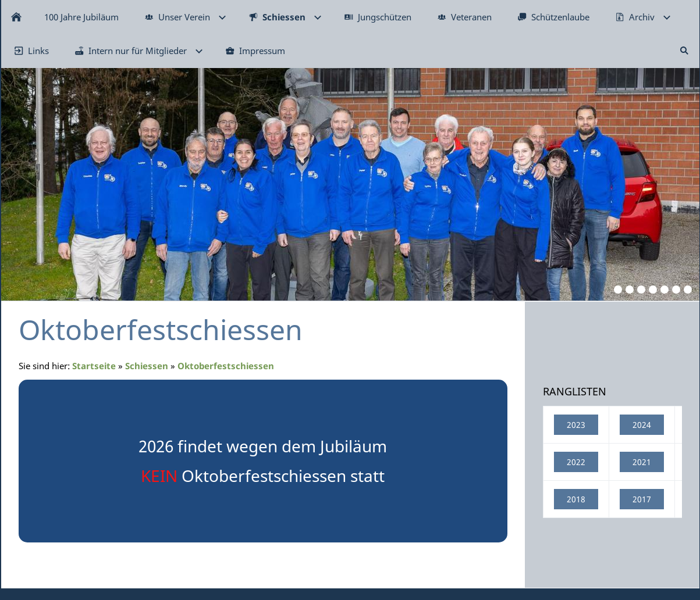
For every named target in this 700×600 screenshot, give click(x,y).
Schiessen (147, 366)
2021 (642, 462)
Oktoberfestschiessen (226, 366)
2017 (642, 499)
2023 (576, 425)
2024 (642, 425)
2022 (576, 462)
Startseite (94, 366)
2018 (576, 499)
